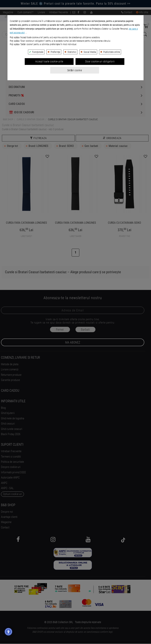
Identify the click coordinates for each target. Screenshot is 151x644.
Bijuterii (14, 45)
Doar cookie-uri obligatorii (100, 108)
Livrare (41, 12)
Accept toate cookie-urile (49, 108)
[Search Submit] (144, 34)
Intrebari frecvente (59, 12)
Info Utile (142, 12)
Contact (127, 12)
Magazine (8, 12)
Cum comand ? (25, 12)
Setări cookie (75, 117)
